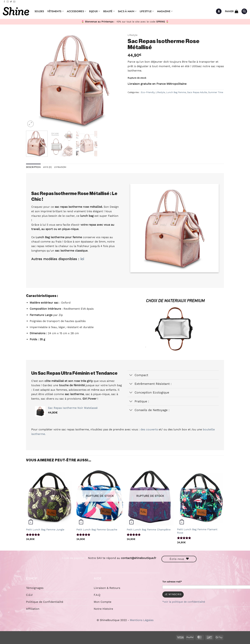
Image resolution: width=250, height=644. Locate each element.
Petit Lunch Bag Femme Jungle (45, 530)
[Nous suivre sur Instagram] (8, 2)
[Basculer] (131, 375)
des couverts (149, 429)
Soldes (39, 11)
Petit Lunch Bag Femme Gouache (97, 530)
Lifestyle (147, 11)
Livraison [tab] (60, 167)
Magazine (165, 11)
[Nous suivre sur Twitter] (11, 2)
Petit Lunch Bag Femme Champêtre (149, 530)
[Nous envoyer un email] (14, 2)
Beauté (109, 11)
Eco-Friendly (148, 92)
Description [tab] (33, 167)
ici (82, 259)
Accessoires (77, 11)
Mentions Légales (142, 620)
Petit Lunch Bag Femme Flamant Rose (197, 531)
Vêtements (55, 11)
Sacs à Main (127, 11)
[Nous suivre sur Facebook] (4, 2)
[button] (219, 11)
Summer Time (216, 92)
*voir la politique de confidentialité (184, 602)
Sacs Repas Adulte (197, 92)
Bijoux (95, 11)
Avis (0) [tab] (47, 167)
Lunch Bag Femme (176, 92)
